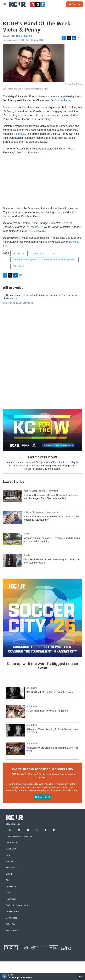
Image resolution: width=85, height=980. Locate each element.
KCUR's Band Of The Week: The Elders (47, 711)
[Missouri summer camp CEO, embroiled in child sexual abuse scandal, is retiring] (12, 539)
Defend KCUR (42, 797)
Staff (8, 880)
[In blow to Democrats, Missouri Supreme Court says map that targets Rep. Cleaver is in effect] (12, 496)
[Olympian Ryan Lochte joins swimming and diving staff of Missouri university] (12, 560)
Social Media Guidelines (17, 905)
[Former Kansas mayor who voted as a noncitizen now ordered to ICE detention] (12, 518)
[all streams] (81, 976)
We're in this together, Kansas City (42, 769)
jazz (55, 253)
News (26, 534)
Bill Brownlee (24, 36)
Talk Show (19, 266)
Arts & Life (19, 253)
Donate (76, 4)
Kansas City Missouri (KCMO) (60, 260)
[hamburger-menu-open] (5, 4)
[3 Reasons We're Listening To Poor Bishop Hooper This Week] (15, 730)
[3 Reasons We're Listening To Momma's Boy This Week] (15, 749)
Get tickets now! (42, 457)
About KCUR (12, 843)
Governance (11, 918)
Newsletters (11, 868)
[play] (4, 976)
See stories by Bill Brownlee (18, 303)
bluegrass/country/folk (25, 260)
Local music (39, 253)
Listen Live (11, 849)
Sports (27, 555)
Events (9, 874)
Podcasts (10, 861)
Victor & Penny (62, 100)
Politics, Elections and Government (41, 491)
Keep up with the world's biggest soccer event (42, 666)
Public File (11, 924)
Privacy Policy (12, 930)
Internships (11, 899)
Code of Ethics (13, 912)
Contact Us (11, 886)
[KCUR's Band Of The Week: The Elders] (15, 712)
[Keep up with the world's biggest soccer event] (42, 618)
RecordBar (36, 227)
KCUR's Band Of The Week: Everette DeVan (50, 692)
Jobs (8, 893)
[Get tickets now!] (42, 430)
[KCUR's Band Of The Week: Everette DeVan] (15, 693)
